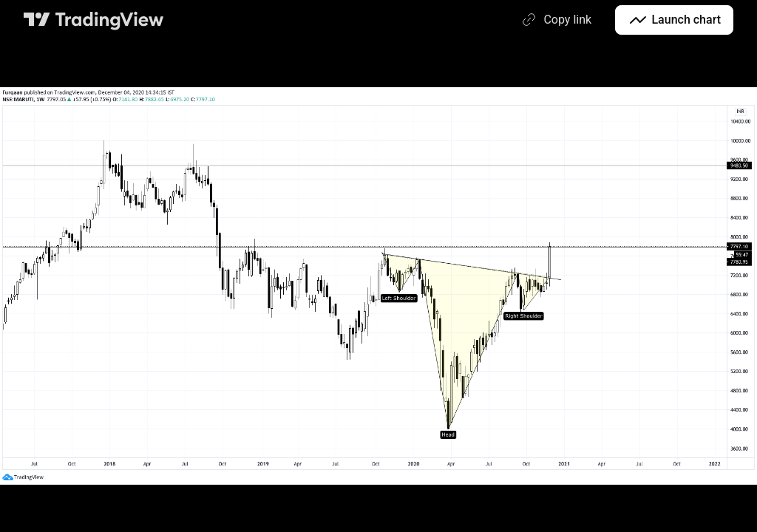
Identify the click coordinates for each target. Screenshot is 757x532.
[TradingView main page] (94, 20)
